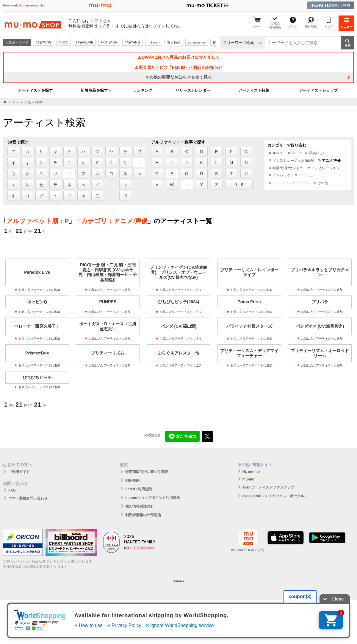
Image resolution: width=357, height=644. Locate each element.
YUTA (64, 42)
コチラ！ (106, 26)
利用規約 (132, 480)
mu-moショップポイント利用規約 (153, 498)
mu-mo (248, 479)
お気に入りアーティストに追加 (37, 290)
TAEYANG (133, 42)
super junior (196, 42)
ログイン (157, 26)
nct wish (154, 42)
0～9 (239, 185)
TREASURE (84, 42)
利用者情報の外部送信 (143, 515)
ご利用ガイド (19, 472)
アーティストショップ (318, 90)
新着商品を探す (94, 90)
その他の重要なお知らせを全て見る (178, 77)
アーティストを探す (35, 90)
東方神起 (174, 43)
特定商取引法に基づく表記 (147, 472)
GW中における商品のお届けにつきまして (178, 57)
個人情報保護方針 (140, 506)
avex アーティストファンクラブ (268, 487)
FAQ (12, 490)
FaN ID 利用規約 (138, 489)
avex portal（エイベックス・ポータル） (275, 496)
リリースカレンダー (193, 90)
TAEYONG (44, 42)
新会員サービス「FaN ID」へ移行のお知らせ (178, 67)
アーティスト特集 (254, 90)
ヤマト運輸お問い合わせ (28, 498)
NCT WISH (109, 42)
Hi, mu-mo (251, 472)
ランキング (143, 90)
